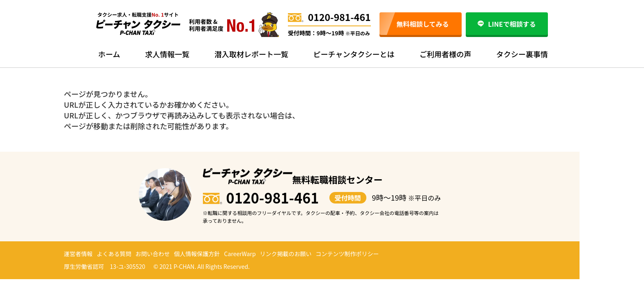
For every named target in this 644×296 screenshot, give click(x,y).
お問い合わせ (153, 254)
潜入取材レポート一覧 (251, 54)
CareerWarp (240, 254)
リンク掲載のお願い (286, 254)
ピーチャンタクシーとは (354, 54)
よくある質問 (114, 254)
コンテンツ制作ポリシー (347, 254)
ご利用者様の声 (445, 54)
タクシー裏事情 (522, 54)
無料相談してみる (423, 24)
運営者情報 (78, 254)
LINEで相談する (507, 24)
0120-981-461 (329, 17)
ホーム (109, 54)
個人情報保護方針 (197, 254)
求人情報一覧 (167, 54)
